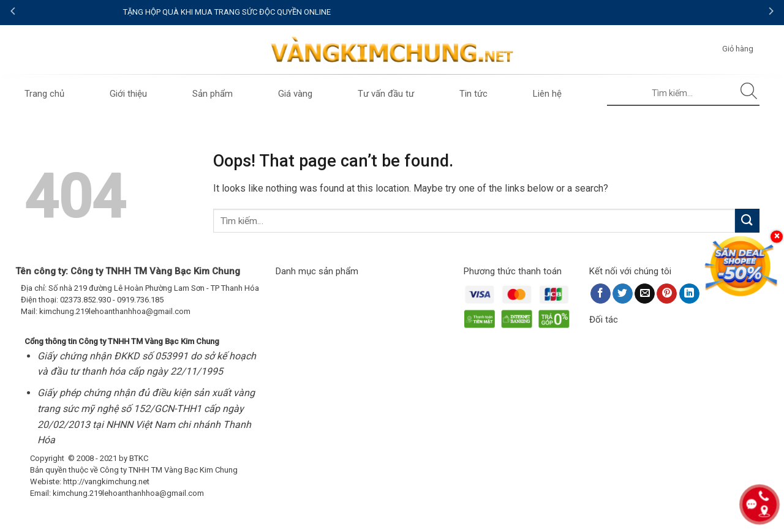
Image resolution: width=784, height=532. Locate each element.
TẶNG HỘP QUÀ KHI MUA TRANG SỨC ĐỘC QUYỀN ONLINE (392, 12)
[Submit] (749, 94)
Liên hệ (547, 94)
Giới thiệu (128, 94)
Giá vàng (295, 94)
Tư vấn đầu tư (386, 94)
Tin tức (473, 94)
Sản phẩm (213, 94)
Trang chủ (44, 94)
